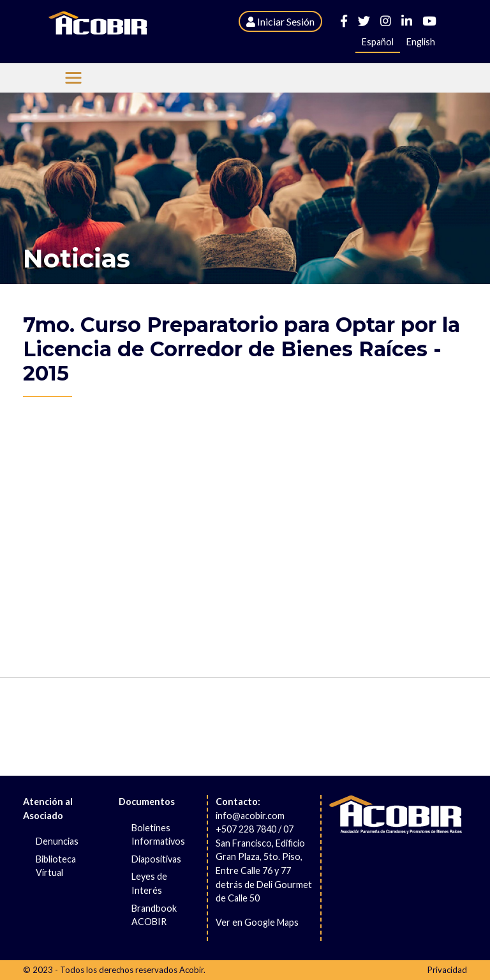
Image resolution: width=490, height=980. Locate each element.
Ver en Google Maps (257, 922)
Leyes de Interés (149, 883)
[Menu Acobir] (73, 78)
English (421, 42)
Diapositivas (156, 859)
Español (378, 42)
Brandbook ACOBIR (154, 915)
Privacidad (447, 970)
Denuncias (57, 841)
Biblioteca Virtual (56, 866)
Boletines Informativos (158, 835)
